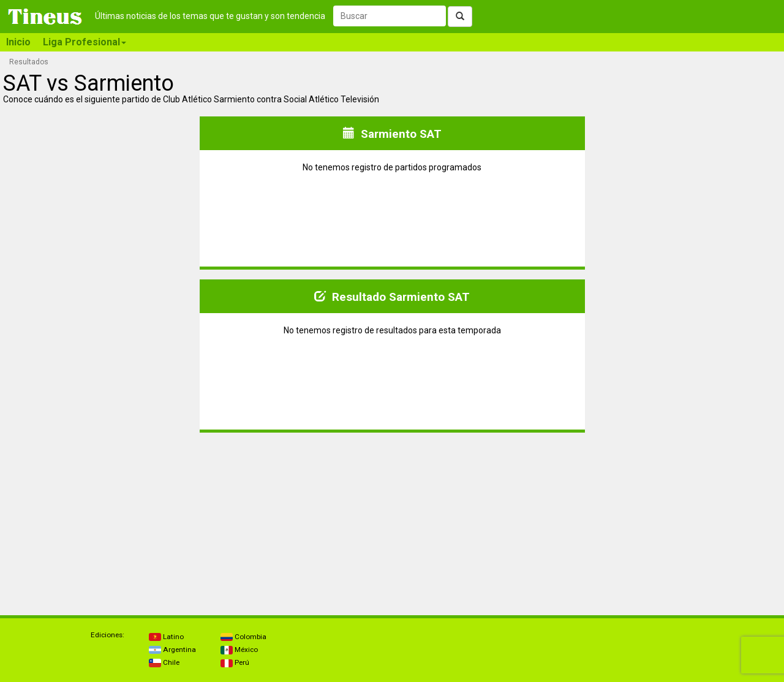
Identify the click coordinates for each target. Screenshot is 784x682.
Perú (235, 662)
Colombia (243, 637)
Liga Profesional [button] (85, 42)
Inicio (18, 42)
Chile (164, 662)
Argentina (172, 650)
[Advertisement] (100, 519)
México (239, 650)
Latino (166, 637)
